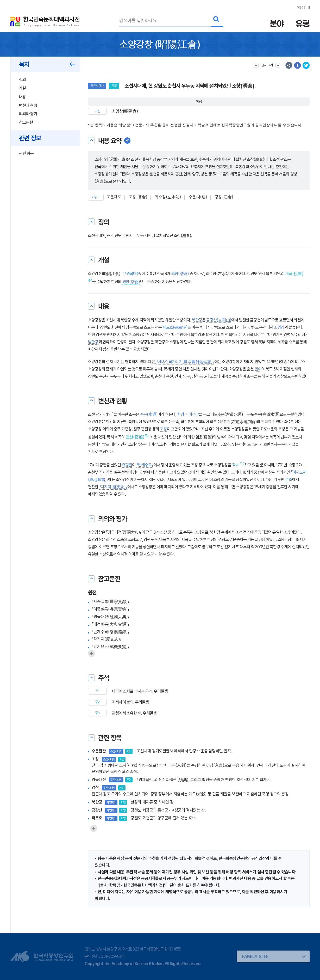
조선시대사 (97, 86)
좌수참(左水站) (168, 197)
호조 (289, 480)
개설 (23, 88)
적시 (236, 465)
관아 (258, 369)
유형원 (127, 465)
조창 (163, 429)
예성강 (194, 414)
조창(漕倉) (138, 197)
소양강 (279, 327)
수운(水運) (198, 197)
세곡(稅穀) (294, 274)
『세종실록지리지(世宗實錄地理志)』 (185, 362)
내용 (23, 97)
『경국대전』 (133, 274)
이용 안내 (303, 8)
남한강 (93, 342)
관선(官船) (135, 437)
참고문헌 (26, 122)
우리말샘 (161, 691)
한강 (181, 414)
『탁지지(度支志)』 (113, 487)
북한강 (197, 320)
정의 (23, 80)
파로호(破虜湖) (175, 327)
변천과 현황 (28, 105)
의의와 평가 (28, 114)
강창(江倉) (224, 197)
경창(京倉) (131, 282)
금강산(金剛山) (219, 320)
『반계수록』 (145, 465)
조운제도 (114, 197)
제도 (114, 86)
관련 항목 (26, 153)
